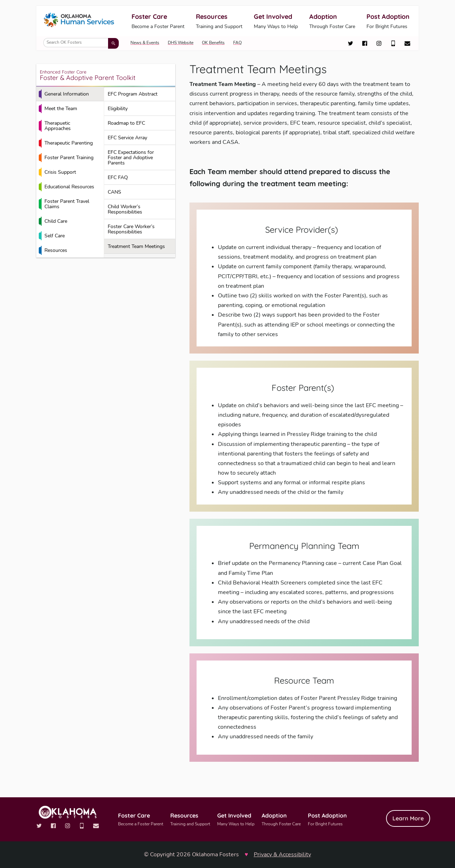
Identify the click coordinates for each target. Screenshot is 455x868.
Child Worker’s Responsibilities (125, 209)
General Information (64, 94)
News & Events (145, 43)
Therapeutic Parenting (66, 143)
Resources (219, 21)
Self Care (52, 236)
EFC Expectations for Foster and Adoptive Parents (131, 158)
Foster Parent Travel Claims (64, 204)
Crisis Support (57, 172)
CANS (114, 192)
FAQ (237, 43)
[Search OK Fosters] (81, 43)
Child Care (53, 221)
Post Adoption (388, 21)
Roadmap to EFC (126, 123)
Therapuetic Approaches (55, 126)
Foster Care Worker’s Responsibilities (131, 229)
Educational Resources (66, 187)
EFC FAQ (118, 177)
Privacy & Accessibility (282, 854)
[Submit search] (113, 43)
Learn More (408, 818)
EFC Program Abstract (133, 94)
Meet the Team (58, 109)
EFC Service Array (127, 138)
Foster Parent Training (66, 158)
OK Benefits (213, 43)
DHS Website (181, 43)
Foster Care (158, 21)
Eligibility (118, 109)
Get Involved (276, 21)
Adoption (332, 21)
